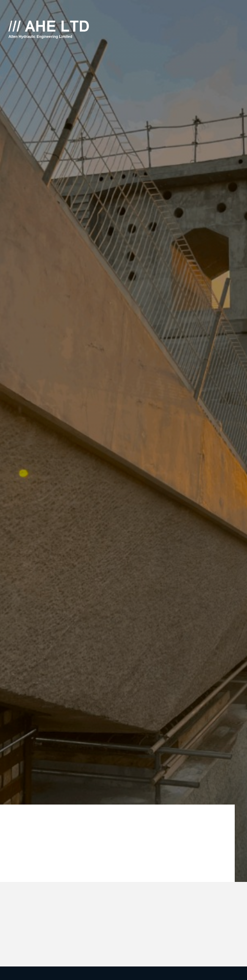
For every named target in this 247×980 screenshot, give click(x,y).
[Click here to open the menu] (234, 30)
